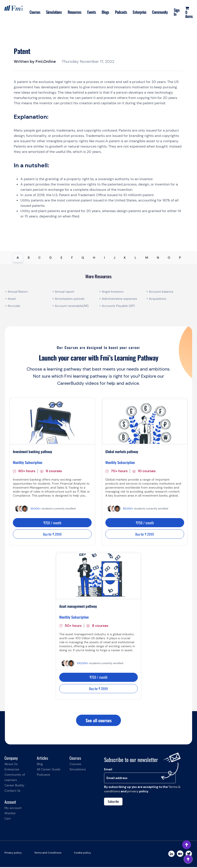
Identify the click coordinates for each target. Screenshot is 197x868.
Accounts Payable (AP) (118, 306)
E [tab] (61, 258)
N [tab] (158, 258)
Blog (40, 765)
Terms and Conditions (48, 854)
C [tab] (39, 258)
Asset (12, 299)
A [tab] (18, 258)
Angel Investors (113, 292)
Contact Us (12, 791)
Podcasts (119, 12)
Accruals (14, 306)
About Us (11, 765)
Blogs (103, 12)
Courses (32, 12)
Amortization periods (70, 299)
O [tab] (169, 258)
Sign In (176, 12)
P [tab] (180, 258)
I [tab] (104, 258)
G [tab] (83, 258)
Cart (8, 819)
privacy (133, 792)
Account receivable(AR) (72, 306)
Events (89, 12)
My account (13, 809)
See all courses (98, 721)
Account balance (161, 292)
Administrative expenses (119, 299)
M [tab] (147, 258)
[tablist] (98, 258)
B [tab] (29, 258)
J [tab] (114, 258)
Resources (72, 12)
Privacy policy (13, 854)
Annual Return (18, 292)
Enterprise (138, 12)
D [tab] (51, 258)
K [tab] (125, 258)
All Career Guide (49, 770)
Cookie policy (82, 854)
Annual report (65, 292)
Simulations (51, 12)
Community (159, 12)
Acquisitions (158, 299)
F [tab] (72, 258)
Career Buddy (14, 786)
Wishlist (10, 814)
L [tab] (136, 258)
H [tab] (94, 258)
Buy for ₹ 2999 (52, 534)
